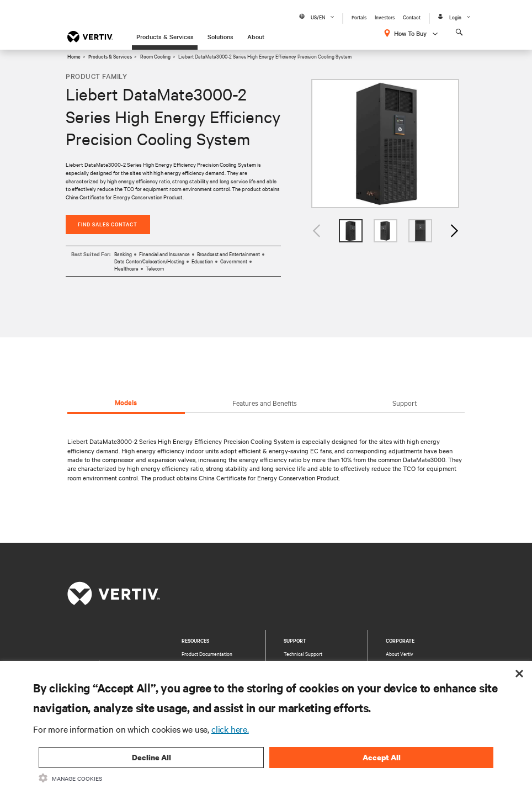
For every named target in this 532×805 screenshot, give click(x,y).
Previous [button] (317, 231)
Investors (385, 17)
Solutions (220, 36)
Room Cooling (155, 56)
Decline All (151, 757)
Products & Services (165, 36)
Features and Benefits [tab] (265, 402)
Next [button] (454, 231)
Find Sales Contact (108, 224)
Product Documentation (207, 654)
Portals (359, 17)
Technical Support (303, 654)
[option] (385, 144)
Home (74, 56)
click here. (230, 729)
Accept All (382, 757)
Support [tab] (405, 402)
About (256, 36)
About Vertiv (400, 654)
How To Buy (410, 33)
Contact (412, 17)
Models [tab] (126, 402)
